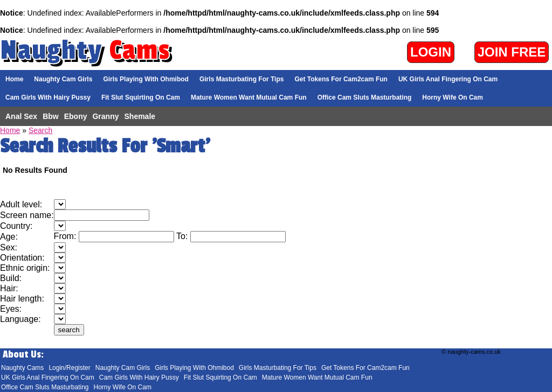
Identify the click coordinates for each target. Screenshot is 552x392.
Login (431, 52)
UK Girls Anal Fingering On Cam (448, 79)
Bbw (51, 116)
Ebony (76, 116)
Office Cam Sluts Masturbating (365, 97)
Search (40, 130)
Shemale (140, 116)
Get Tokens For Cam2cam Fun (341, 79)
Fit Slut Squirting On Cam (141, 97)
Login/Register (69, 368)
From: (66, 236)
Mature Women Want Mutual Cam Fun (249, 97)
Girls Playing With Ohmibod (146, 79)
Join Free (512, 52)
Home (14, 79)
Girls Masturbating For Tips (241, 79)
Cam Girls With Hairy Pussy (48, 97)
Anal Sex (21, 116)
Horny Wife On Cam (453, 97)
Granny (105, 116)
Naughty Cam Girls (63, 79)
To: (183, 236)
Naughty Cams (22, 368)
